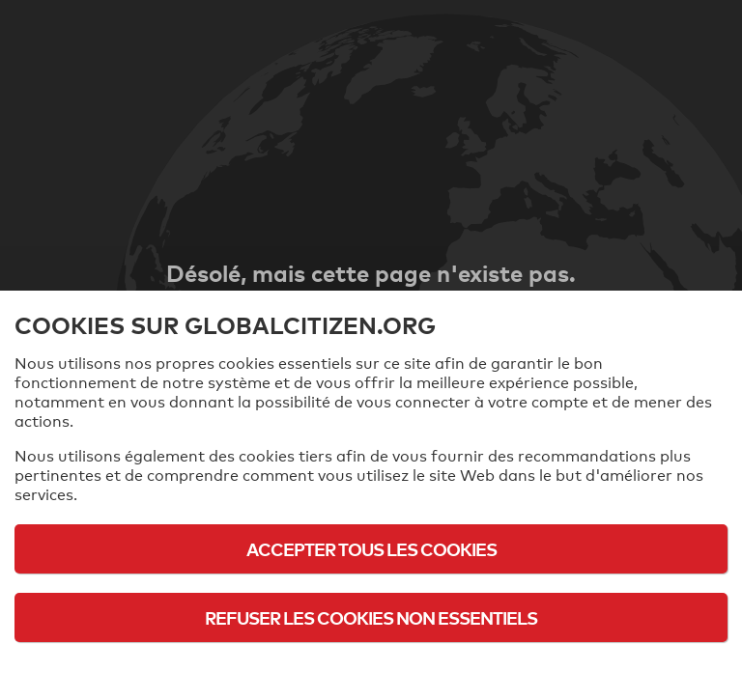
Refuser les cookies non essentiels (371, 617)
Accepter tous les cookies (371, 549)
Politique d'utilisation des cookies (371, 671)
